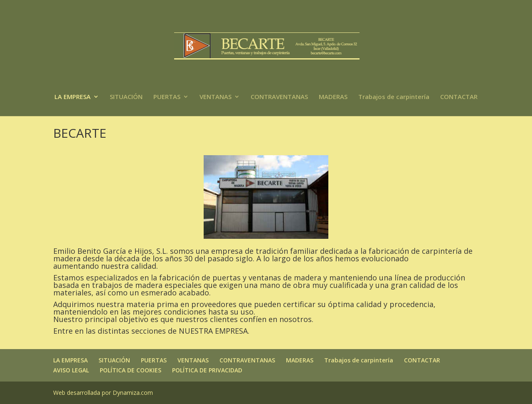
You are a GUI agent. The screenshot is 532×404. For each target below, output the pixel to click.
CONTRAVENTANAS (279, 97)
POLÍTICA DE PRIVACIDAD (207, 370)
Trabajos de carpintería (394, 97)
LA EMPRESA (73, 97)
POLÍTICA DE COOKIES (131, 370)
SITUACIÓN (126, 97)
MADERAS (333, 97)
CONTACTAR (459, 97)
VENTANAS (216, 97)
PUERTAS (167, 97)
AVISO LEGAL (71, 370)
